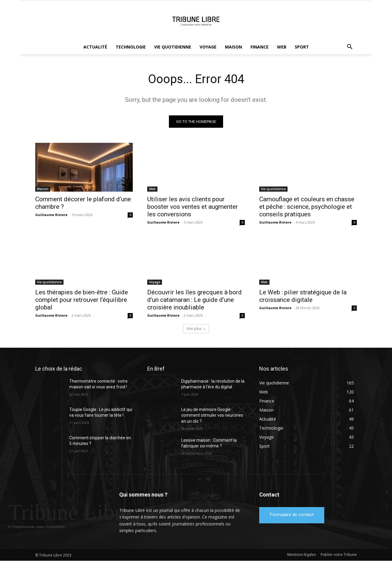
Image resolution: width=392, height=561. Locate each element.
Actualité (95, 47)
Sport (302, 47)
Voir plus (196, 329)
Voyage (208, 47)
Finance (260, 47)
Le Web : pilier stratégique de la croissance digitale (303, 296)
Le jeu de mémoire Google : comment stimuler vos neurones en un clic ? (212, 415)
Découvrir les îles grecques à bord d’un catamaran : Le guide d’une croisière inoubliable (194, 300)
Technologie (131, 47)
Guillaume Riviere (51, 215)
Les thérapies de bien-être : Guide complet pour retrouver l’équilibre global (82, 300)
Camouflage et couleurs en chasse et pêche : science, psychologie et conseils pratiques (307, 207)
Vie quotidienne (173, 47)
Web (282, 47)
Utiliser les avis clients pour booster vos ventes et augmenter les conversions (193, 207)
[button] (350, 47)
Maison (233, 47)
